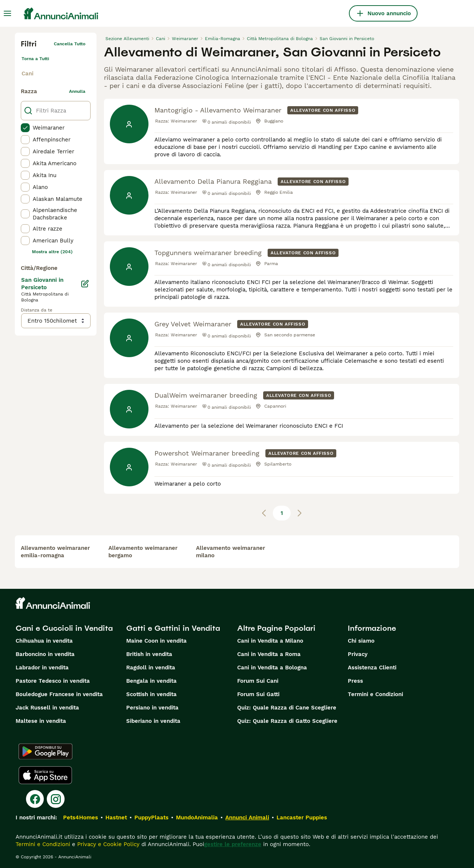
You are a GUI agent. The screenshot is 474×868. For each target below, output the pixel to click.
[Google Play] (45, 751)
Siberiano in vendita (153, 721)
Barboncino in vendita (45, 654)
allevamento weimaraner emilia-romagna (55, 552)
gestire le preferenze (233, 844)
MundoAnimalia (197, 818)
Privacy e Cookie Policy (107, 844)
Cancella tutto (70, 44)
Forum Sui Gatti (258, 694)
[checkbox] (25, 128)
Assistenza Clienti (372, 668)
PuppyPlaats (151, 818)
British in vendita (149, 654)
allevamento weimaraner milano (231, 552)
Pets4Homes (81, 818)
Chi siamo (361, 641)
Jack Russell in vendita (47, 708)
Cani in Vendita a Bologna (272, 668)
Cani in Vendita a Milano (270, 641)
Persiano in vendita (152, 708)
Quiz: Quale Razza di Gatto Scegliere (287, 721)
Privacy (358, 654)
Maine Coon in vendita (156, 641)
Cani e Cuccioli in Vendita (64, 628)
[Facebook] (35, 799)
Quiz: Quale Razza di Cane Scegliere (287, 708)
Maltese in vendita (41, 721)
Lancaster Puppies (302, 818)
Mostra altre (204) (52, 252)
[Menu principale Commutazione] (7, 13)
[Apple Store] (45, 775)
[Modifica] (85, 284)
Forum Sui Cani (258, 681)
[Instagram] (56, 799)
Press (355, 681)
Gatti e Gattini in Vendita (173, 628)
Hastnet (116, 818)
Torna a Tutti (35, 59)
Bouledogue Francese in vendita (59, 694)
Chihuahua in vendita (44, 641)
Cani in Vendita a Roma (269, 654)
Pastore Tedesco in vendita (53, 681)
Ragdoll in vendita (151, 668)
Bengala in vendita (151, 681)
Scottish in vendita (151, 694)
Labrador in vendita (42, 668)
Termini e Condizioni (375, 694)
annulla (77, 91)
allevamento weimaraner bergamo (143, 552)
